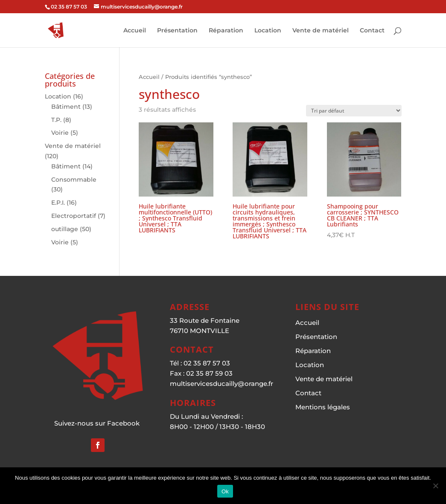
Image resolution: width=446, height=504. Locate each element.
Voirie (60, 133)
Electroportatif (74, 216)
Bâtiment (66, 107)
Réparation (226, 31)
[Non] (435, 486)
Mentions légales (323, 407)
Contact (372, 31)
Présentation (177, 31)
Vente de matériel (321, 31)
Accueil (135, 31)
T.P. (56, 120)
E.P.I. (58, 203)
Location (268, 31)
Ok (225, 491)
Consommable (74, 180)
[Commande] (354, 111)
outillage (65, 229)
